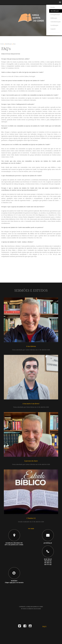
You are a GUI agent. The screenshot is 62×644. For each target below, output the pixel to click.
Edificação (54, 18)
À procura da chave (31, 461)
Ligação (53, 29)
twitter (20, 626)
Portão (53, 7)
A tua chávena (31, 346)
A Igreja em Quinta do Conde (34, 607)
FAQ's (44, 627)
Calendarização (56, 22)
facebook (25, 626)
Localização (54, 25)
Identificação (55, 11)
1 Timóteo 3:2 (31, 518)
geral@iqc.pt (48, 543)
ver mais (31, 529)
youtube (30, 626)
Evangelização (55, 15)
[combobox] (54, 34)
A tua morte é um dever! (31, 404)
